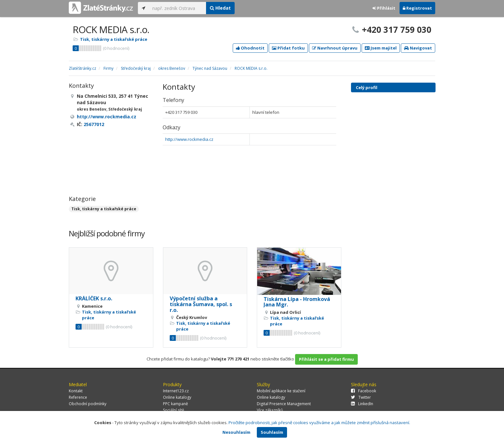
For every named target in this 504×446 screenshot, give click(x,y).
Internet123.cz (176, 391)
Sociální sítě (174, 410)
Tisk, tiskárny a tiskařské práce (114, 39)
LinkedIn (362, 404)
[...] (178, 8)
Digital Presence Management (284, 404)
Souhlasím (272, 432)
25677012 (94, 124)
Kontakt (76, 391)
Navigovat (418, 48)
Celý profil (367, 87)
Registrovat (417, 8)
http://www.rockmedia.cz (189, 139)
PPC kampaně (175, 404)
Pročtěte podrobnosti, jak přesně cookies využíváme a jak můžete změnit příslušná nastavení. (319, 423)
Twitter (361, 397)
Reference (78, 397)
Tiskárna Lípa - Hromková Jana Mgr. (297, 302)
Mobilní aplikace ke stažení (281, 391)
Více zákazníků (270, 410)
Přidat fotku (288, 48)
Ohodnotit (250, 48)
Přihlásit (384, 8)
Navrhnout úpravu (335, 48)
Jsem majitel (381, 48)
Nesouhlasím (236, 432)
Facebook (364, 391)
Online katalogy (177, 397)
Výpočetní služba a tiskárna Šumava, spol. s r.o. (201, 304)
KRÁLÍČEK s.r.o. (94, 298)
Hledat (220, 8)
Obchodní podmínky (88, 404)
